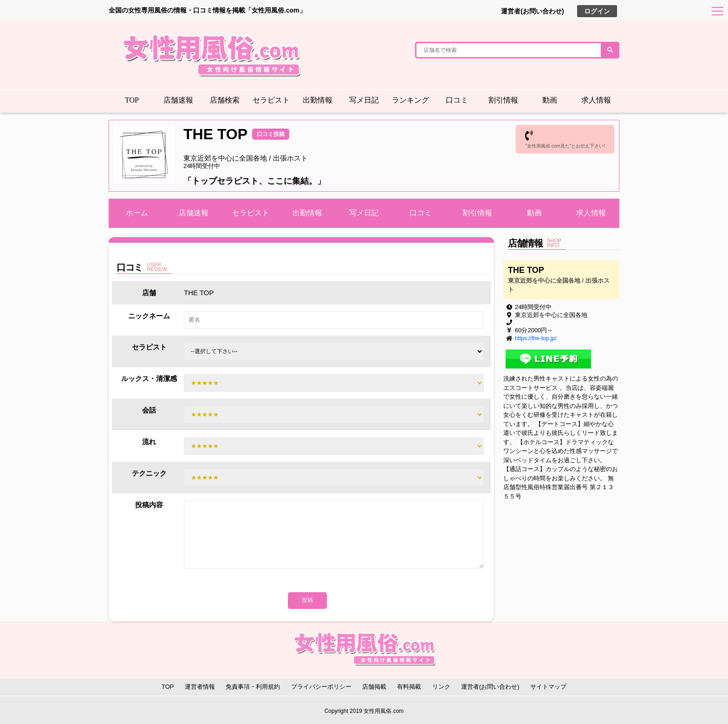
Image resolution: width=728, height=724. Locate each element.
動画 (550, 100)
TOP (132, 100)
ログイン (597, 11)
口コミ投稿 (271, 134)
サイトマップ (548, 687)
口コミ (457, 100)
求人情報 (596, 100)
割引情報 (503, 100)
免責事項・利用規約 (253, 687)
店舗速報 (178, 100)
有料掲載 (409, 687)
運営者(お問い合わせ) (532, 11)
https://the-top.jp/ (536, 338)
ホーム (137, 213)
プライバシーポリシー (321, 687)
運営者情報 (200, 687)
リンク (441, 687)
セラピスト (271, 100)
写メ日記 (364, 100)
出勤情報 (318, 100)
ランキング (410, 100)
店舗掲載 (374, 687)
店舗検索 (225, 100)
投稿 (307, 600)
